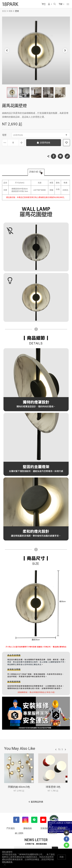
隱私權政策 (7, 865)
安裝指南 (45, 828)
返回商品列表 (37, 802)
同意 (62, 860)
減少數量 (5, 143)
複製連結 (67, 156)
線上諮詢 (19, 833)
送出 (55, 850)
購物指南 (28, 828)
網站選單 (68, 4)
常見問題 (62, 828)
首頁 (4, 11)
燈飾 (10, 11)
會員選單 (49, 4)
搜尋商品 (55, 4)
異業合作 (53, 833)
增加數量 (21, 143)
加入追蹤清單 (66, 143)
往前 (56, 750)
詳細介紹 (34, 172)
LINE (60, 156)
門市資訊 (11, 828)
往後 (65, 750)
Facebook (54, 156)
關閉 (69, 860)
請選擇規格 (40, 135)
